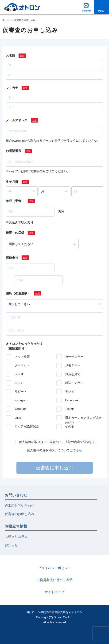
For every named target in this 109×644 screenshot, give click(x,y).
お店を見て (73, 374)
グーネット (22, 365)
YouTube (21, 409)
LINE (18, 418)
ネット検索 (22, 357)
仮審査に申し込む (54, 468)
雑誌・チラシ (74, 383)
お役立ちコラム (16, 537)
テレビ (70, 392)
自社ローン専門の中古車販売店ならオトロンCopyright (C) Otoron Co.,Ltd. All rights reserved (54, 617)
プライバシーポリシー (54, 568)
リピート (21, 392)
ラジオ (19, 374)
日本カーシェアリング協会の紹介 (83, 418)
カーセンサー (74, 357)
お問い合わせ (16, 495)
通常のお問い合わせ (19, 505)
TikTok (69, 409)
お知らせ (11, 545)
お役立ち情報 (16, 526)
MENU (101, 11)
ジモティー (73, 365)
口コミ (19, 383)
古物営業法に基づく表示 (54, 580)
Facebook (72, 400)
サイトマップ (54, 592)
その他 (70, 426)
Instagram (21, 400)
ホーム (6, 20)
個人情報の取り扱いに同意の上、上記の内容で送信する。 (59, 442)
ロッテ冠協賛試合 (27, 426)
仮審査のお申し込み (19, 514)
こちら (77, 450)
